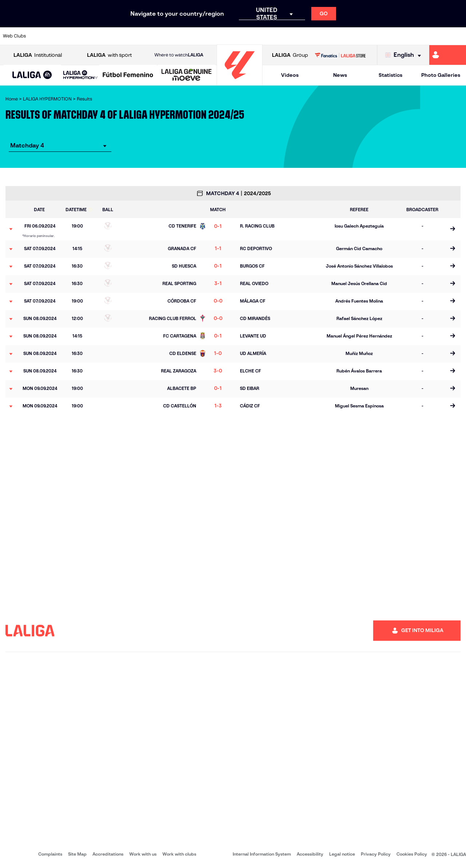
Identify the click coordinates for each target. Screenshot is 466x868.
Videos (290, 75)
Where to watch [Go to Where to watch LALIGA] (179, 55)
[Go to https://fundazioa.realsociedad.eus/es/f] (458, 36)
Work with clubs (179, 854)
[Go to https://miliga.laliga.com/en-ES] (448, 55)
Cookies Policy (412, 854)
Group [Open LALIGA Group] (290, 55)
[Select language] (405, 55)
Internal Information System (262, 854)
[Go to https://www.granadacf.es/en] (219, 36)
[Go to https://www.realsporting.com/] (338, 36)
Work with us (143, 854)
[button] (32, 75)
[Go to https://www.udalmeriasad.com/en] (60, 36)
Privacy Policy (376, 854)
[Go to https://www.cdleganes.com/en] (159, 36)
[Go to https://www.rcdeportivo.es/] (319, 36)
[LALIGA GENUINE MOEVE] (187, 75)
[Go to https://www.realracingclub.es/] (299, 36)
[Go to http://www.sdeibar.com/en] (378, 36)
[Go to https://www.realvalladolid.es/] (418, 36)
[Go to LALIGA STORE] (340, 55)
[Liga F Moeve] (128, 75)
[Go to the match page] (452, 229)
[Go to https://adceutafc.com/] (139, 36)
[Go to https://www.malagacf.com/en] (239, 36)
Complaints (50, 854)
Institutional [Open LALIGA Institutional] (38, 55)
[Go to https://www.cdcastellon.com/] (120, 36)
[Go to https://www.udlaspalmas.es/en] (279, 36)
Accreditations (108, 854)
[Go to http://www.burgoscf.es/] (80, 36)
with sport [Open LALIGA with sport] (109, 55)
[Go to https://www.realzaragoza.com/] (358, 36)
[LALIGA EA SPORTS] (32, 75)
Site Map (77, 854)
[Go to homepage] (240, 82)
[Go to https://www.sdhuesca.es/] (398, 36)
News (340, 75)
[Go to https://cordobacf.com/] (199, 36)
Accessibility (310, 854)
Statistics (390, 75)
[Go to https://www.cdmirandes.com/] (259, 36)
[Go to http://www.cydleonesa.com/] (179, 36)
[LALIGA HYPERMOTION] (80, 75)
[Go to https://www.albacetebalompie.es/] (40, 36)
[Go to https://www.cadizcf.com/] (100, 36)
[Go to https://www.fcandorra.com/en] (438, 36)
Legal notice (342, 854)
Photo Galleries (441, 75)
